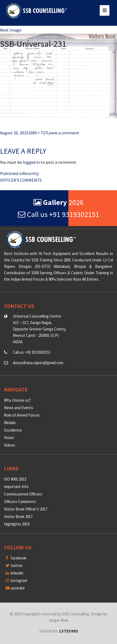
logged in (31, 162)
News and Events (19, 408)
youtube (15, 588)
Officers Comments (20, 502)
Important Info (16, 487)
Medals (10, 423)
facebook (16, 558)
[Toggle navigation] (105, 10)
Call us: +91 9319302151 (32, 352)
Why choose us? (17, 400)
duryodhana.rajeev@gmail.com (38, 363)
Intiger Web (59, 620)
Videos (10, 445)
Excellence (13, 430)
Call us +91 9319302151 (59, 214)
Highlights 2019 (17, 524)
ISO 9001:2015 (15, 479)
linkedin (15, 573)
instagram (16, 580)
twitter (14, 565)
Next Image (11, 30)
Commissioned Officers (23, 494)
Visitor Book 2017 (18, 517)
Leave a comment (63, 133)
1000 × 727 (38, 133)
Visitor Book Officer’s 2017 (26, 509)
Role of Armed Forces (22, 415)
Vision (9, 438)
